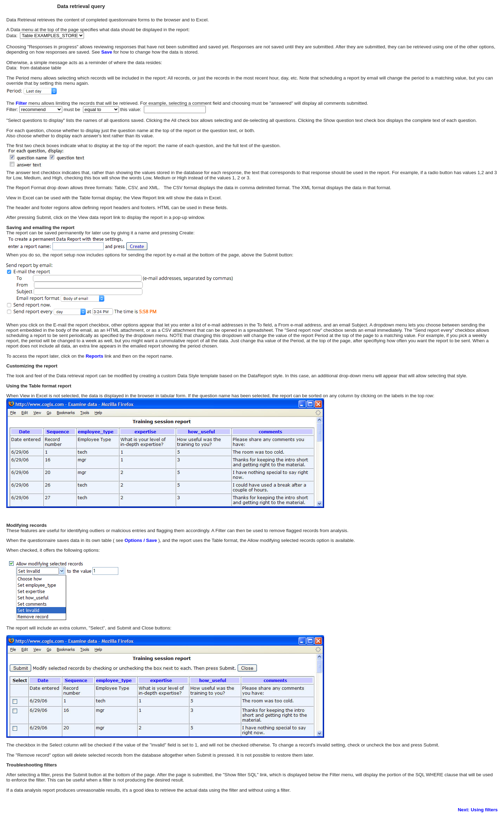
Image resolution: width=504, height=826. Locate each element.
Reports (94, 356)
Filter (22, 103)
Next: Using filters (478, 810)
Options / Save (140, 540)
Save (107, 52)
